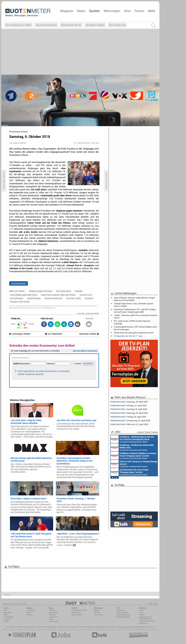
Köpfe (51, 619)
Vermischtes (53, 612)
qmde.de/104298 (92, 313)
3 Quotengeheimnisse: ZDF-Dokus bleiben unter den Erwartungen (135, 328)
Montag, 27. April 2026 (128, 406)
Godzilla (79, 291)
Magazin (67, 11)
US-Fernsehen (54, 621)
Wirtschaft (53, 615)
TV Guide (81, 627)
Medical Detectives (53, 298)
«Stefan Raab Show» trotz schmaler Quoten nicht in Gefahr (133, 305)
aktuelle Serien (111, 627)
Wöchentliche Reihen (79, 610)
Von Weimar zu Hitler (18, 25)
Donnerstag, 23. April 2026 (130, 421)
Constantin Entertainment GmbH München (132, 439)
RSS (5, 610)
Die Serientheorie (46, 25)
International (54, 617)
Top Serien (150, 627)
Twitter (6, 621)
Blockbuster (90, 627)
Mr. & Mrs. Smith (74, 298)
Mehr (152, 11)
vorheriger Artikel (20, 334)
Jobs (141, 612)
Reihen (29, 612)
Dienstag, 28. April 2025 (129, 402)
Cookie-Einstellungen (147, 621)
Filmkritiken (41, 627)
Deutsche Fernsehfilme (137, 627)
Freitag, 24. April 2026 (128, 417)
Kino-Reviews (99, 615)
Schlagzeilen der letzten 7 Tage (128, 336)
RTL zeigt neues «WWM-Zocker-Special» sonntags (132, 322)
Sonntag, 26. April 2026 (129, 409)
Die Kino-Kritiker (122, 612)
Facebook (7, 619)
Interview (29, 615)
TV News (61, 627)
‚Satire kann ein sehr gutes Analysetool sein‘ (134, 333)
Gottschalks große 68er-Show (24, 295)
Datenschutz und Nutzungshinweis (146, 618)
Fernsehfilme (100, 627)
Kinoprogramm (122, 627)
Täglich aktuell (77, 615)
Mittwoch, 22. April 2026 (129, 424)
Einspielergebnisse (123, 615)
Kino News (11, 627)
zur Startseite (54, 334)
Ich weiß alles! (17, 298)
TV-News (52, 610)
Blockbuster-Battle (123, 617)
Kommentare (19, 283)
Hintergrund (31, 610)
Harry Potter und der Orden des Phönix (58, 295)
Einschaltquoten (71, 627)
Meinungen (112, 11)
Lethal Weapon (34, 298)
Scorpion (89, 298)
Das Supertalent (64, 291)
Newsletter (7, 612)
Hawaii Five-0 (86, 295)
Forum (139, 11)
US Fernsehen (52, 627)
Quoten (94, 11)
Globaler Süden (95, 25)
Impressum (143, 623)
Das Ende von (117, 25)
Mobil (6, 615)
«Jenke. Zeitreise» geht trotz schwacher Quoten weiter (135, 316)
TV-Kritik (97, 612)
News (81, 11)
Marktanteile (76, 612)
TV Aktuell (19, 627)
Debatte (97, 610)
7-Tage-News (8, 617)
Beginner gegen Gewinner (41, 291)
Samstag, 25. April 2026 (129, 413)
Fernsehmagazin (30, 627)
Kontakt (142, 615)
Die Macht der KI (71, 25)
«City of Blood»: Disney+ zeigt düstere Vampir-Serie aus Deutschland (135, 299)
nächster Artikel (89, 334)
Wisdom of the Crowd (20, 302)
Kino (127, 11)
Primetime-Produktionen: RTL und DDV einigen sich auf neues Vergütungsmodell (135, 311)
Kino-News (120, 610)
